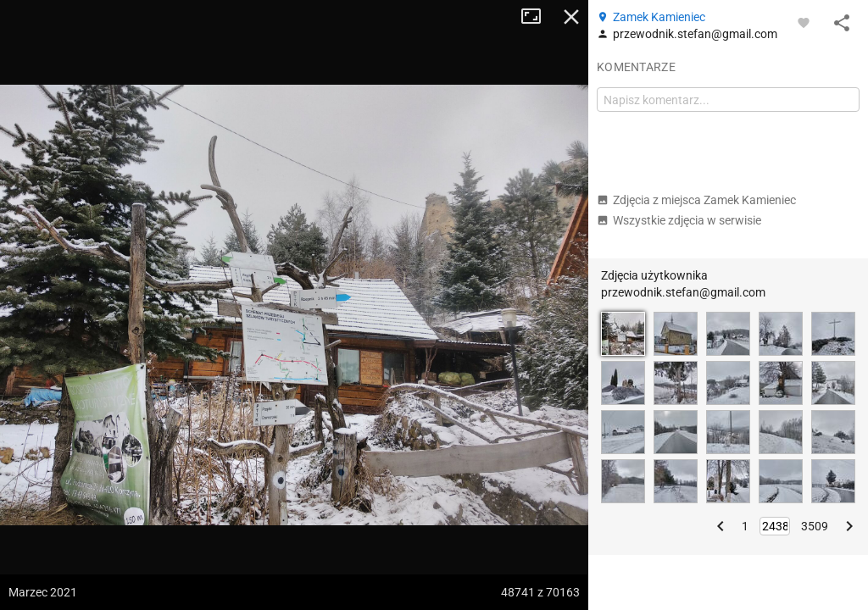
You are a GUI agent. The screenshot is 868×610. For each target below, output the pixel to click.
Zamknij (571, 17)
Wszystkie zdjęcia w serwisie (679, 220)
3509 (815, 526)
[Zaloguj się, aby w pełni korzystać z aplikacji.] (804, 22)
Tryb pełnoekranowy (537, 17)
